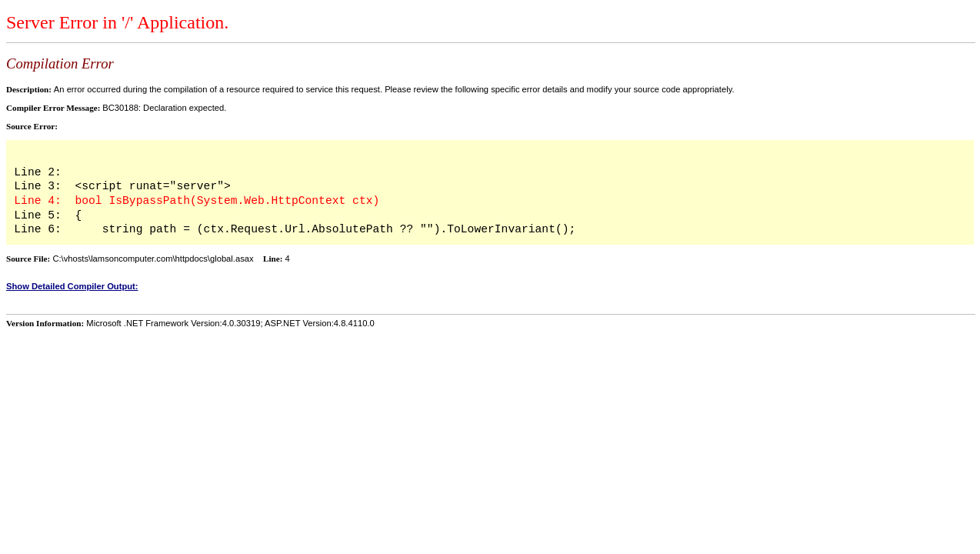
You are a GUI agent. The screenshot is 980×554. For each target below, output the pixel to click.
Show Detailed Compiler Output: (72, 286)
